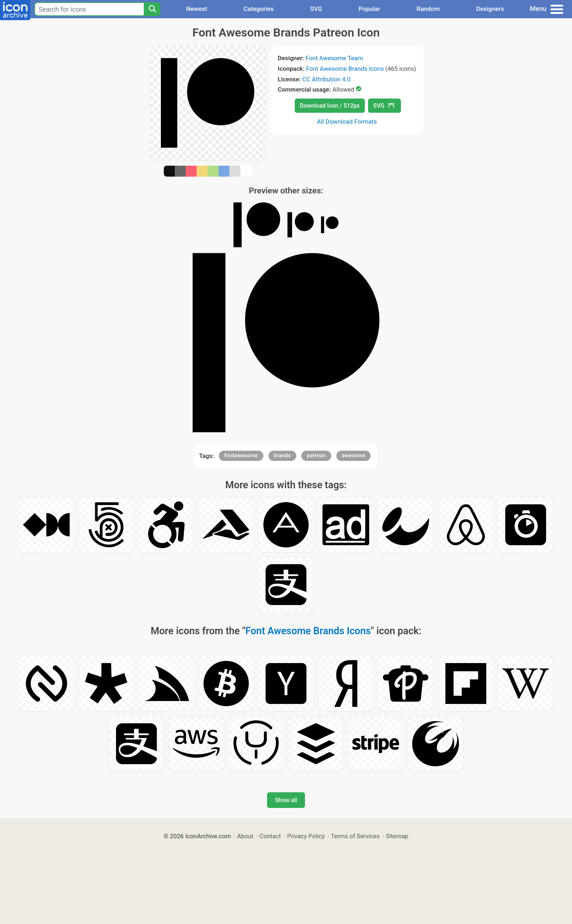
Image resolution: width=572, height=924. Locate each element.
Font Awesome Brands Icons (345, 69)
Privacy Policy (306, 836)
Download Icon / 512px (330, 106)
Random (428, 9)
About (245, 836)
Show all (286, 800)
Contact (270, 836)
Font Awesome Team (334, 58)
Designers (490, 9)
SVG (316, 9)
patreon (316, 455)
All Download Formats (347, 122)
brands (282, 455)
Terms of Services (355, 836)
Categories (259, 9)
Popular (369, 9)
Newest (196, 9)
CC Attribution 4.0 (326, 79)
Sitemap (397, 836)
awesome (354, 455)
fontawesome (241, 455)
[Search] (152, 9)
